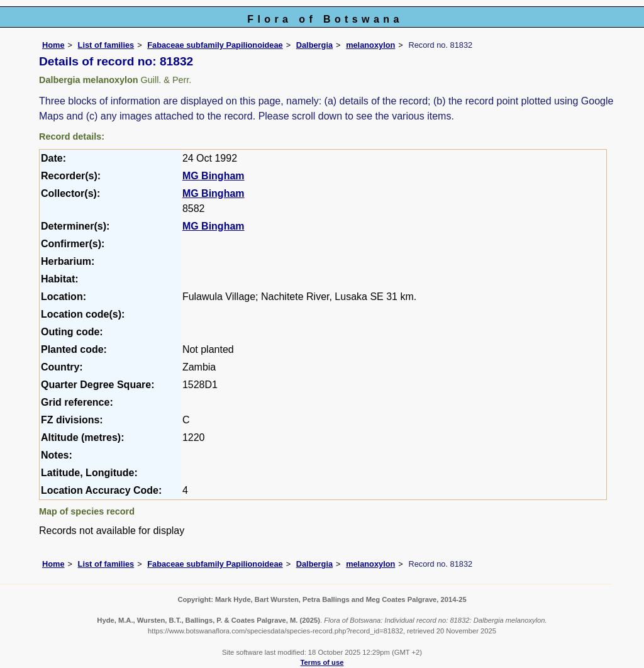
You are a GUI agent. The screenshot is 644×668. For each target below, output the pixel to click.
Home (53, 45)
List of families (106, 45)
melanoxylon (370, 45)
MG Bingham (214, 176)
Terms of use (322, 662)
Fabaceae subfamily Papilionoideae (215, 45)
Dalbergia (314, 45)
